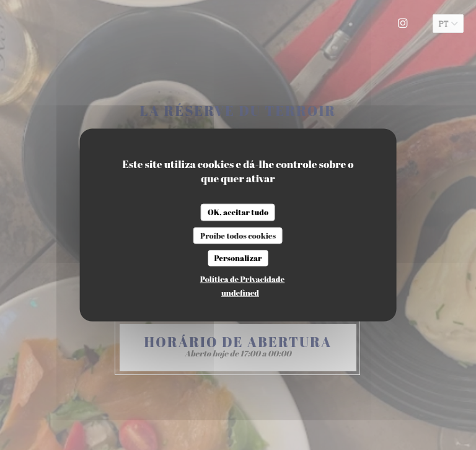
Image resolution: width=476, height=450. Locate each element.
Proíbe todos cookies (238, 235)
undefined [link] (240, 292)
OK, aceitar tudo (238, 212)
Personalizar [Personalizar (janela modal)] (238, 258)
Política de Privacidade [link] (242, 278)
